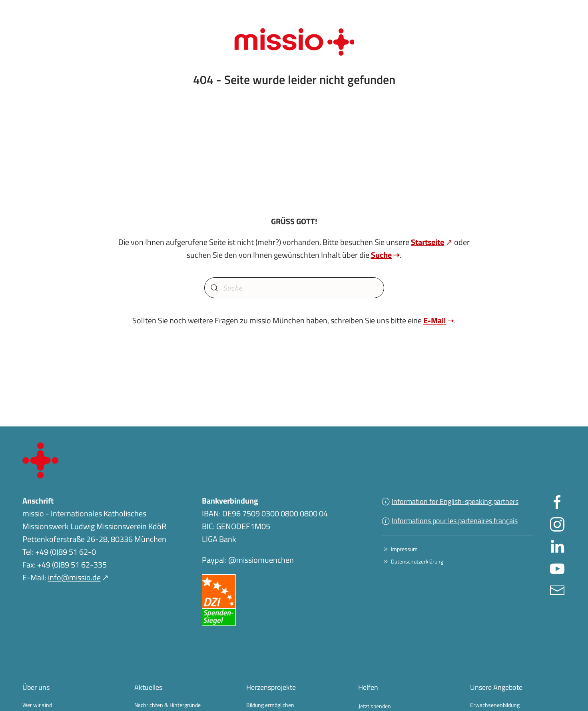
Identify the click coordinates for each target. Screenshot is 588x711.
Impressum (400, 549)
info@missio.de (74, 577)
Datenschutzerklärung (413, 561)
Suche (381, 255)
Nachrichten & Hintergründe (167, 705)
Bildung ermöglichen (270, 705)
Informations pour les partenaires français (450, 521)
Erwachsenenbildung (495, 705)
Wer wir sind (37, 705)
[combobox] (294, 288)
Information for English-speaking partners (450, 501)
